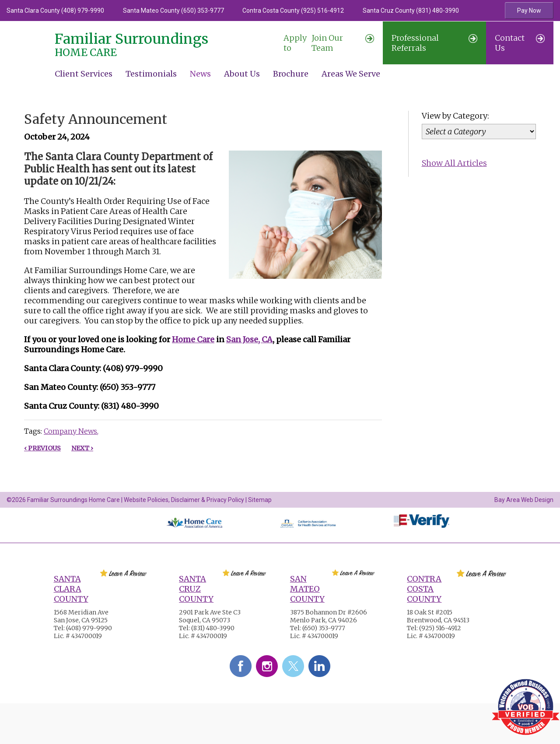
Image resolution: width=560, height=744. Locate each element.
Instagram (267, 666)
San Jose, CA (249, 339)
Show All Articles (454, 163)
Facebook (241, 666)
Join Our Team (329, 43)
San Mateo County (307, 589)
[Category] (479, 132)
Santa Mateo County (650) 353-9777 (173, 11)
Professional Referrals (434, 43)
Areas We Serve (351, 74)
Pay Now (529, 11)
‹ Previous (42, 448)
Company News (70, 431)
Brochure (291, 74)
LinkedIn (319, 666)
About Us (242, 74)
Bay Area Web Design (524, 500)
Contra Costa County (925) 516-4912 (293, 11)
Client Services (84, 74)
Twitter (293, 666)
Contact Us (520, 43)
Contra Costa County (424, 589)
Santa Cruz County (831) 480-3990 (411, 11)
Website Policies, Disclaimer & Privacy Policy (184, 500)
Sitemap (260, 500)
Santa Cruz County (196, 589)
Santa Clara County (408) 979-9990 (55, 11)
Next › (82, 448)
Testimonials (151, 74)
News (200, 74)
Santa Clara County (71, 589)
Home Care (193, 339)
